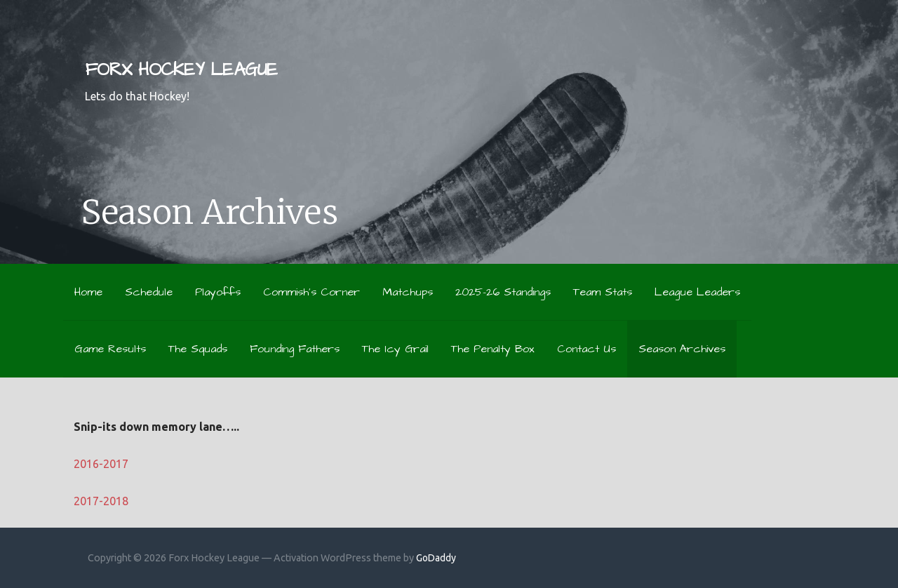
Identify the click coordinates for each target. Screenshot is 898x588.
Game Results (110, 349)
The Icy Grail (395, 349)
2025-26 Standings (503, 292)
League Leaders (697, 292)
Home (88, 292)
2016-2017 (101, 464)
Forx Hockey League (181, 70)
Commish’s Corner (311, 292)
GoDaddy (436, 558)
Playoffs (218, 292)
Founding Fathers (295, 349)
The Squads (198, 349)
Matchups (408, 292)
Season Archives (682, 349)
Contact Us (587, 349)
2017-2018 (101, 501)
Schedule (149, 292)
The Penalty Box (493, 349)
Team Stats (603, 292)
